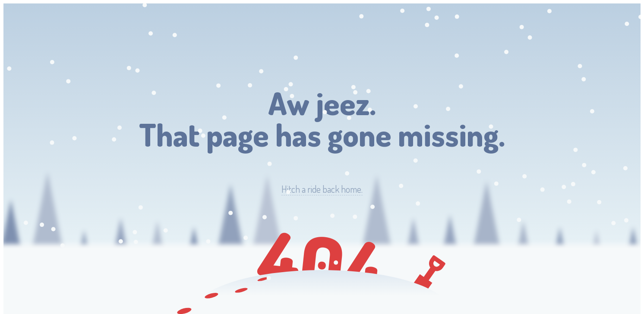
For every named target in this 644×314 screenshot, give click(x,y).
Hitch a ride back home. (322, 189)
